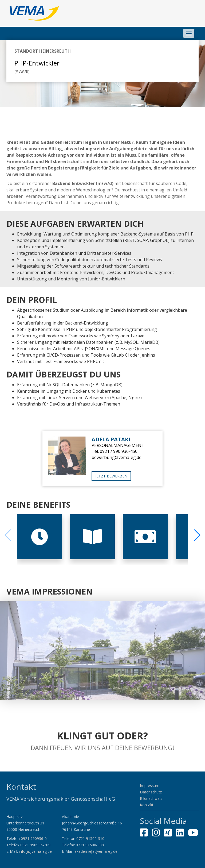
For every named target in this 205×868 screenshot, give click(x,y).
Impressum (150, 786)
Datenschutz (151, 792)
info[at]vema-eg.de (35, 851)
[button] (197, 535)
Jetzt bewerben (111, 476)
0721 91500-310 (90, 838)
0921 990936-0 (34, 838)
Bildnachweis (151, 798)
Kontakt (147, 805)
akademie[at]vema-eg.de (96, 851)
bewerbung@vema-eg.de (117, 457)
